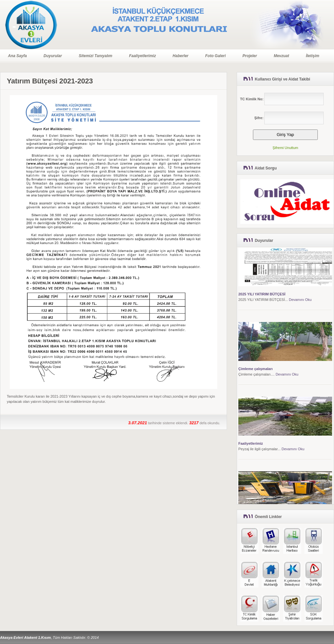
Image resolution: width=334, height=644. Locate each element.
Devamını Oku (300, 300)
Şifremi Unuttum (286, 148)
